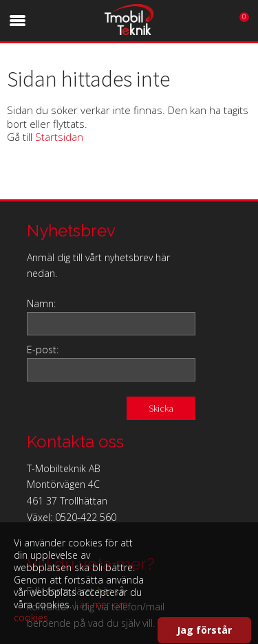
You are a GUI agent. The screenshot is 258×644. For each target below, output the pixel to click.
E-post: (43, 349)
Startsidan (59, 137)
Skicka (161, 408)
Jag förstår (204, 630)
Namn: (41, 303)
